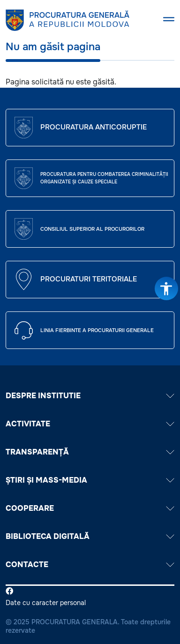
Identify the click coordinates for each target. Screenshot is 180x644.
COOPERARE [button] (90, 508)
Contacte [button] (90, 564)
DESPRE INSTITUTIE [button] (90, 396)
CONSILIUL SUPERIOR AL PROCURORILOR (92, 229)
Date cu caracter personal (46, 603)
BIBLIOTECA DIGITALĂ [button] (90, 536)
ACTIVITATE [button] (90, 424)
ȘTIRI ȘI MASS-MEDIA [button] (90, 480)
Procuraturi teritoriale (89, 279)
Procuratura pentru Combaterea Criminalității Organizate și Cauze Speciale (104, 178)
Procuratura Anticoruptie (94, 127)
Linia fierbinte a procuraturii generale (97, 330)
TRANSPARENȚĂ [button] (90, 452)
